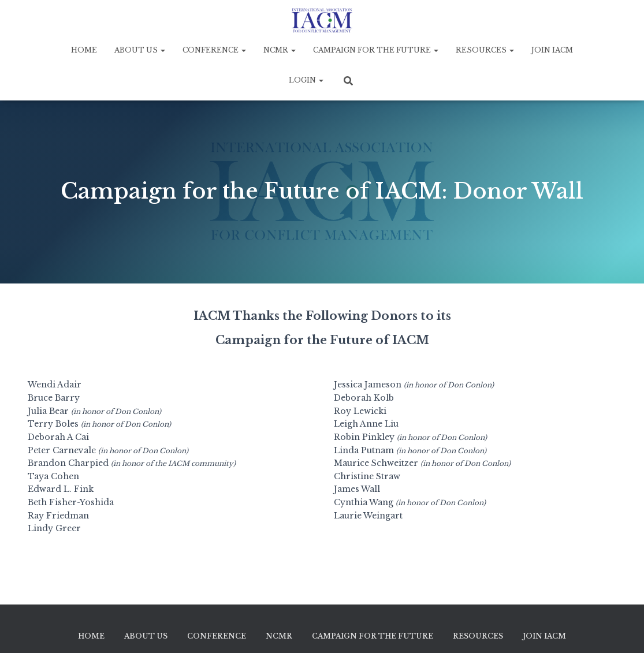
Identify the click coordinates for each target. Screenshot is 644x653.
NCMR (280, 50)
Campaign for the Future (376, 50)
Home (84, 50)
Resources (485, 50)
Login (306, 80)
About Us (140, 50)
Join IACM (552, 50)
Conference (214, 50)
